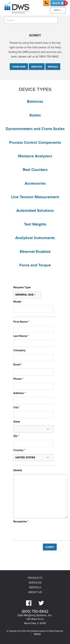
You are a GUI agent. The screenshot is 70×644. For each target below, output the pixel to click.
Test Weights (35, 224)
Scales (35, 115)
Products (35, 578)
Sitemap (37, 634)
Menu (58, 10)
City (17, 407)
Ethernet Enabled (35, 252)
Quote (59, 3)
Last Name (21, 336)
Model (17, 302)
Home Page (19, 67)
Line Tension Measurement (35, 197)
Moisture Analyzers (35, 156)
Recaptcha (21, 522)
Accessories (35, 184)
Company (19, 350)
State (17, 422)
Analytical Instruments (35, 238)
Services (37, 67)
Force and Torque (35, 265)
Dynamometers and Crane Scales (35, 129)
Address (19, 393)
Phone (18, 379)
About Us (35, 592)
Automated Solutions (35, 211)
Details (18, 470)
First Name (21, 322)
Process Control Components (35, 143)
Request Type (22, 287)
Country (19, 450)
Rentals (53, 67)
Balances (35, 102)
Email (18, 365)
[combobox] (31, 20)
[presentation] (40, 531)
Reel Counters (35, 170)
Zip (16, 436)
